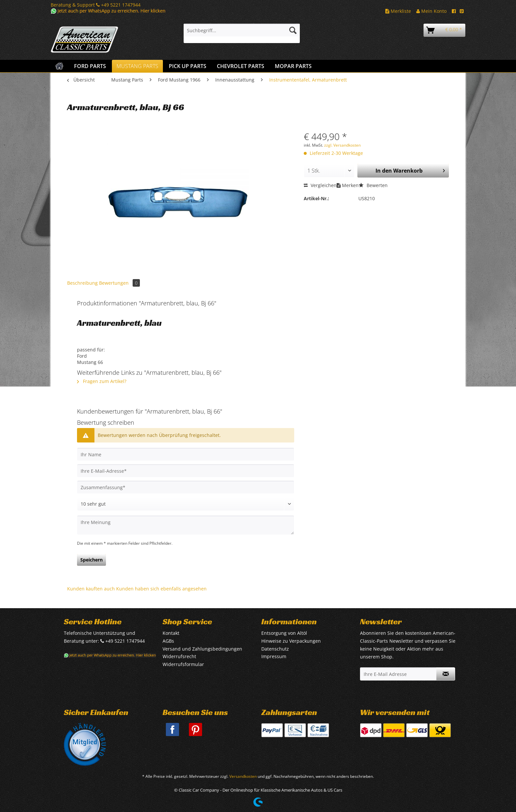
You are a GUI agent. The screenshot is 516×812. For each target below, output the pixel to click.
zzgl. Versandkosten (342, 145)
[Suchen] (293, 30)
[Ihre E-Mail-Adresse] (186, 471)
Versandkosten (243, 776)
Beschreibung (82, 283)
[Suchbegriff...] (242, 30)
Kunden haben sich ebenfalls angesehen (161, 589)
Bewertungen (119, 283)
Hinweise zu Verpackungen (291, 641)
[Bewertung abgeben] (186, 504)
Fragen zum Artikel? (102, 381)
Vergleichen (320, 185)
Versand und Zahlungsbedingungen (202, 649)
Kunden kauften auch (91, 589)
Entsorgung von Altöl (284, 633)
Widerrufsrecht (179, 656)
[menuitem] (242, 33)
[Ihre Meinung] (186, 525)
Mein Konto (431, 11)
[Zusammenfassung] (186, 487)
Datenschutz (275, 649)
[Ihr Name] (186, 454)
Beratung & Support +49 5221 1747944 (96, 5)
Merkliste (398, 11)
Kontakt (171, 633)
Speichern (91, 560)
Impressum (274, 656)
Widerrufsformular (183, 664)
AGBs (168, 641)
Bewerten (373, 185)
